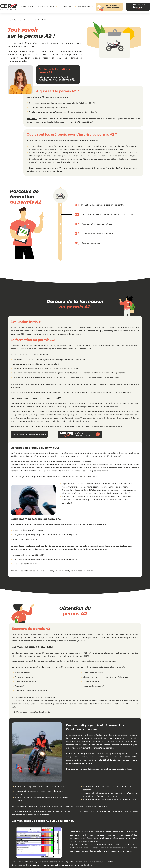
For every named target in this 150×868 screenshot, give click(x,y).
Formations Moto (30, 20)
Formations (18, 20)
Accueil (10, 20)
